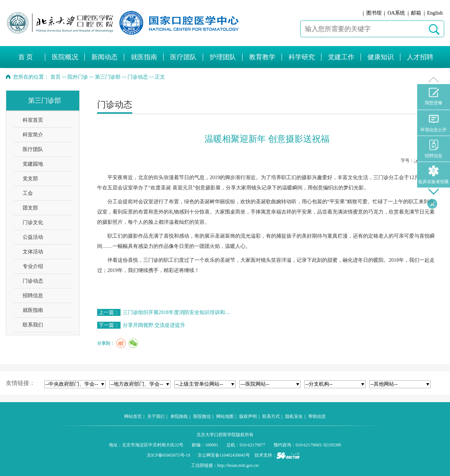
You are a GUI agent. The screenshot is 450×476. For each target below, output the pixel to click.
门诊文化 (33, 222)
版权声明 (248, 416)
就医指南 (33, 310)
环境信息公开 (434, 123)
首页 (56, 77)
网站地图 (225, 416)
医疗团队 (33, 149)
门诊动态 (33, 281)
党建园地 (33, 164)
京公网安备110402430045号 (224, 455)
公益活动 (33, 237)
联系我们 (33, 325)
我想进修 (434, 97)
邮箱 (416, 13)
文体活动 (33, 252)
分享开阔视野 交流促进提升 (154, 325)
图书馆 (374, 13)
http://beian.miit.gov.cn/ (238, 465)
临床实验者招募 (434, 175)
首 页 (26, 57)
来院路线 (179, 416)
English (435, 13)
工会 (28, 193)
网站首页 (133, 416)
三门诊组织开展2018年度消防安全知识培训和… (176, 312)
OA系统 (396, 13)
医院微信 (202, 416)
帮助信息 (317, 416)
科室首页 (33, 120)
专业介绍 (33, 266)
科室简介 (33, 135)
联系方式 (271, 416)
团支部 (30, 208)
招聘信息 (33, 296)
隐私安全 (294, 416)
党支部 (30, 179)
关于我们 (156, 416)
